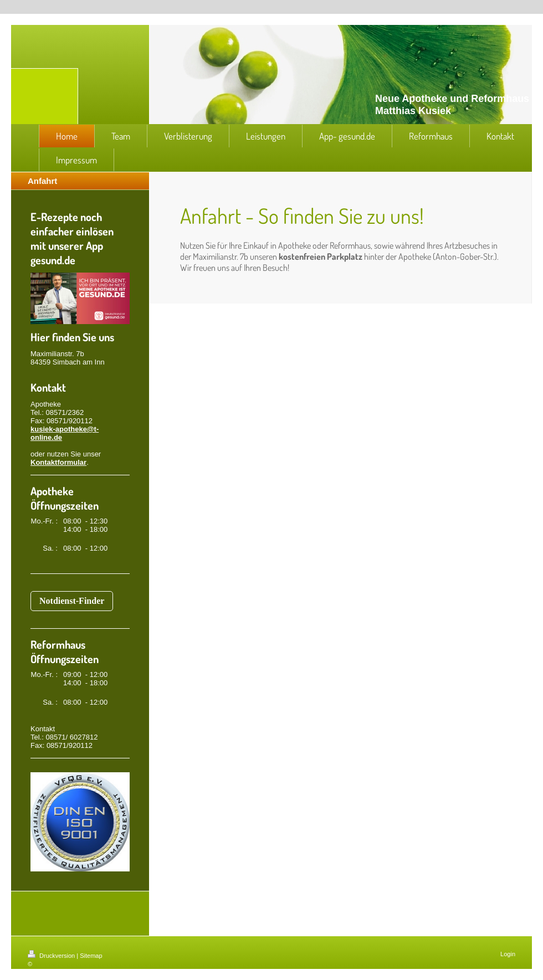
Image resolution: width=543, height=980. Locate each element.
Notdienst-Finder (72, 601)
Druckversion (52, 956)
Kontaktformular (58, 462)
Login (508, 954)
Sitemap (91, 956)
